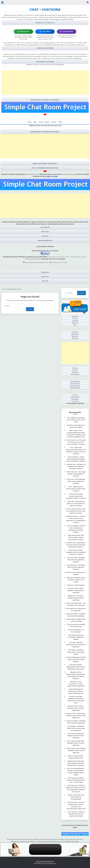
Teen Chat (75, 395)
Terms (60, 122)
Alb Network (75, 338)
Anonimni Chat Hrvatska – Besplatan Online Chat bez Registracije (76, 708)
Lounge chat (45, 272)
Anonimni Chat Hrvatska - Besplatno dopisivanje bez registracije (76, 590)
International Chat (75, 374)
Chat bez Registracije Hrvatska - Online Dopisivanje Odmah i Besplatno (76, 659)
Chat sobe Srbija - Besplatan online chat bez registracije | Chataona (76, 560)
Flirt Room (45, 236)
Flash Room (45, 232)
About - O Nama (44, 122)
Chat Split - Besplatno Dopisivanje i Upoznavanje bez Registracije (76, 645)
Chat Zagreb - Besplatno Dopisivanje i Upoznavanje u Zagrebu (76, 652)
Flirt (56, 176)
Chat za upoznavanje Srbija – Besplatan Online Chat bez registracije (76, 743)
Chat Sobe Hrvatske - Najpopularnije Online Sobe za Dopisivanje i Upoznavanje (76, 667)
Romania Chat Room (75, 386)
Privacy (54, 122)
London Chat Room (75, 384)
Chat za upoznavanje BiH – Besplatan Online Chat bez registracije (76, 736)
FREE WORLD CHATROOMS (45, 62)
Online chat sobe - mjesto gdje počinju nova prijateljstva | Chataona (76, 474)
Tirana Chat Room (75, 397)
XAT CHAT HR (45, 227)
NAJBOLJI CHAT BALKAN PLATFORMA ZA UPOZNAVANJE (76, 797)
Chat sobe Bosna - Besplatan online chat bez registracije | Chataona (76, 567)
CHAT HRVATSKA (67, 32)
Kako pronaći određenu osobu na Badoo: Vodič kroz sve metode (76, 580)
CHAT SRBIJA (45, 32)
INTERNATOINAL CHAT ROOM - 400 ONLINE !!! (45, 132)
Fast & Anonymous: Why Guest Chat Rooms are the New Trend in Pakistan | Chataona (76, 442)
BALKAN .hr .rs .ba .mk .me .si (45, 23)
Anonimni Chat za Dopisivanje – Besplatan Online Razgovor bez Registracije (76, 715)
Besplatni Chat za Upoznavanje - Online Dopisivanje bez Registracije (76, 684)
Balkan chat (75, 323)
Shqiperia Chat (75, 334)
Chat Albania (75, 332)
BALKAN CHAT (23, 32)
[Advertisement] (45, 82)
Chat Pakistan (75, 317)
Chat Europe (75, 372)
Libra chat (45, 281)
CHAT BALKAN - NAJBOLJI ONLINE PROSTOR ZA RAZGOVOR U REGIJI (76, 814)
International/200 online (45, 240)
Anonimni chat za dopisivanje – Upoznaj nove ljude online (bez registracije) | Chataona (76, 545)
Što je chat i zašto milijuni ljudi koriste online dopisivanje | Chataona (76, 481)
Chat (48, 176)
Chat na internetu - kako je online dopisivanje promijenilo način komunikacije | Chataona (76, 459)
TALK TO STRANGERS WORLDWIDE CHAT (45, 168)
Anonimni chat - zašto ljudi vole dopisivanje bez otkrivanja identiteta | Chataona (76, 466)
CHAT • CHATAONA (45, 10)
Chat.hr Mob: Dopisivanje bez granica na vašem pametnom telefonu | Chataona (76, 503)
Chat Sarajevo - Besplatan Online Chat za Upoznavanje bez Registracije (76, 728)
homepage (45, 300)
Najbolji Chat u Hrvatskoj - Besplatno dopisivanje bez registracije (76, 598)
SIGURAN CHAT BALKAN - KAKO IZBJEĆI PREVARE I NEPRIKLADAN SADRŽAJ (76, 763)
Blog (35, 122)
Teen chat (75, 319)
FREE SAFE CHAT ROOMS (45, 48)
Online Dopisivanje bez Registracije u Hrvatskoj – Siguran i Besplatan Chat (76, 691)
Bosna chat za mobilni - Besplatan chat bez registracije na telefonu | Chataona (76, 552)
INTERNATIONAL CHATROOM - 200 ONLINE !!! (45, 100)
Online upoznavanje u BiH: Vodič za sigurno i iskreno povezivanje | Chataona (76, 537)
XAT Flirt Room (75, 401)
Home (30, 122)
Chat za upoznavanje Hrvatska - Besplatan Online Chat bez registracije (76, 750)
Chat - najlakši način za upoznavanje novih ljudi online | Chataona (76, 489)
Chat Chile (75, 370)
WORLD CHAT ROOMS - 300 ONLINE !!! (45, 163)
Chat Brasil (75, 368)
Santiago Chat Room (75, 388)
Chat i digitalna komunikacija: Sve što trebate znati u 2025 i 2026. (76, 420)
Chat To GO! (45, 276)
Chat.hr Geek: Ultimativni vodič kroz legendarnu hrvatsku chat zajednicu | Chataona (76, 511)
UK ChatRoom (75, 399)
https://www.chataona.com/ (45, 861)
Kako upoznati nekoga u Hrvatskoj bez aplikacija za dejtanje (76, 637)
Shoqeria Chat (75, 336)
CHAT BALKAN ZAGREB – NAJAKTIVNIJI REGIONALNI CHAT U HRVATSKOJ (76, 780)
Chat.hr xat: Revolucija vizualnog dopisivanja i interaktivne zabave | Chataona (76, 496)
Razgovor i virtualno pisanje (76, 585)
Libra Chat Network (75, 382)
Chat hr (75, 325)
